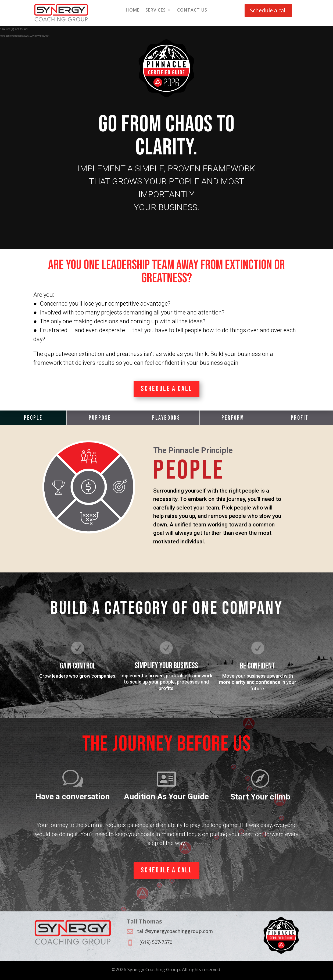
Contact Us (192, 10)
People (33, 418)
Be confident (258, 666)
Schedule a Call (166, 389)
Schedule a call (268, 10)
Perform (233, 418)
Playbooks (166, 418)
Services (156, 10)
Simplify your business (166, 666)
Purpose (100, 418)
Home (133, 10)
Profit (300, 418)
